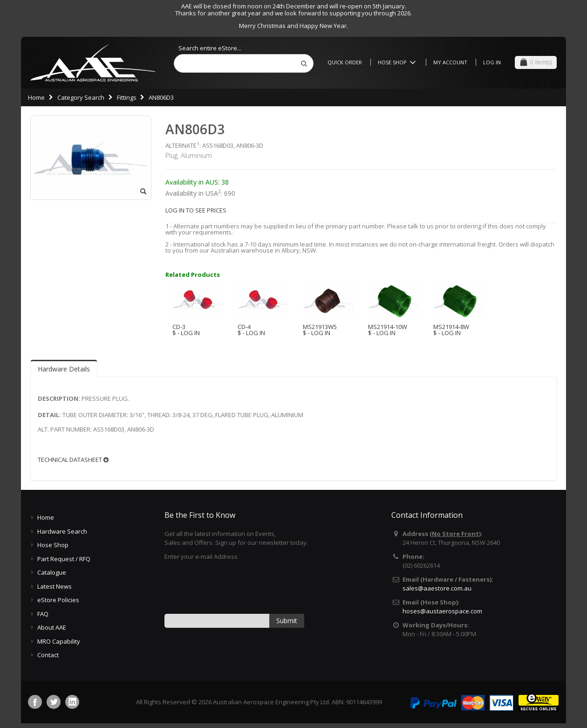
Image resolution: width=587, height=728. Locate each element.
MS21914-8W (451, 327)
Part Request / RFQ (64, 559)
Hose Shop (398, 62)
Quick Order (345, 62)
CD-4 (244, 327)
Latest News (55, 586)
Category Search (81, 97)
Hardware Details (64, 369)
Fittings (127, 97)
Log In (492, 62)
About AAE (52, 627)
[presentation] (235, 586)
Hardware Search (62, 531)
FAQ (43, 614)
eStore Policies (58, 600)
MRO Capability (59, 641)
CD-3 (179, 327)
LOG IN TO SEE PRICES (196, 210)
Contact (48, 655)
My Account (450, 62)
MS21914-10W (388, 327)
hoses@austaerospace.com (442, 611)
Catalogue (52, 572)
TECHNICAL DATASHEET (73, 460)
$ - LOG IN (186, 333)
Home (36, 97)
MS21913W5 (320, 327)
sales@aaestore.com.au (437, 588)
